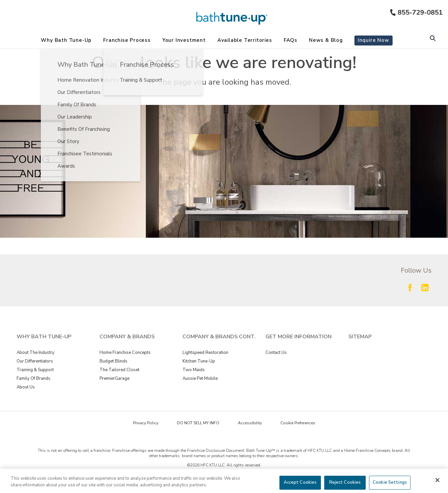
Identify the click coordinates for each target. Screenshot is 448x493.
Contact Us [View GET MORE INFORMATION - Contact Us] (276, 353)
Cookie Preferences (298, 423)
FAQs (291, 40)
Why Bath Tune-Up (66, 40)
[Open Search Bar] (433, 39)
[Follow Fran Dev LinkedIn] (425, 288)
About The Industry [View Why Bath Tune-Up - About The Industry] (36, 353)
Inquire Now (373, 40)
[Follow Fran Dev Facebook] (410, 288)
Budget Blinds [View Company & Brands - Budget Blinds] (113, 361)
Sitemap (360, 337)
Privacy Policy (146, 423)
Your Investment (184, 40)
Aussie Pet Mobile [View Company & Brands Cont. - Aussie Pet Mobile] (200, 378)
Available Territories (245, 40)
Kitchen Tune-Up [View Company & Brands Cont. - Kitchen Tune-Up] (199, 361)
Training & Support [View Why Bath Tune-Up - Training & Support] (35, 370)
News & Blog (326, 40)
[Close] (437, 480)
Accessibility (250, 423)
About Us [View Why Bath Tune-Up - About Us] (26, 387)
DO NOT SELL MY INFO (198, 423)
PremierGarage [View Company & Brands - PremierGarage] (114, 378)
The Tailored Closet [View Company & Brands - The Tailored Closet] (119, 370)
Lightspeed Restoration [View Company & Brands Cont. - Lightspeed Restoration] (205, 353)
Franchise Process (127, 40)
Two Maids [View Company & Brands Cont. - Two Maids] (194, 370)
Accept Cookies (300, 482)
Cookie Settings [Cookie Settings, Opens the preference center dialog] (390, 482)
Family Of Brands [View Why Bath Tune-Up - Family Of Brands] (34, 378)
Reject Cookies (345, 482)
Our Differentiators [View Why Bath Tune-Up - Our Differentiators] (35, 361)
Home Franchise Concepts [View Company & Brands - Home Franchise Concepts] (125, 353)
